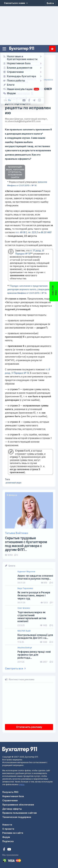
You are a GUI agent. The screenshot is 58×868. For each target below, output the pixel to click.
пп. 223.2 (33, 232)
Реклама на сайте (13, 833)
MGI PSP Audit (24, 631)
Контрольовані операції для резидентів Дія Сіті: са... (35, 636)
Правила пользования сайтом (19, 813)
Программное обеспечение (18, 805)
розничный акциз (13, 483)
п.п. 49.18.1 (21, 232)
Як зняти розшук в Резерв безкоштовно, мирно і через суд (34, 595)
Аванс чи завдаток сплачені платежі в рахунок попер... (35, 577)
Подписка (52, 49)
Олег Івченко (24, 608)
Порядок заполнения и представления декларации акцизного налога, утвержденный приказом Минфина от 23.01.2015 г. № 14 (30, 289)
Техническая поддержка (17, 817)
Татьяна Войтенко (17, 533)
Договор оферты (12, 809)
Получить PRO (10, 792)
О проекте (8, 829)
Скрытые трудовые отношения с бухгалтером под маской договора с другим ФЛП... (26, 544)
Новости (7, 825)
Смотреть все (15, 669)
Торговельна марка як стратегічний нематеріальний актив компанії (32, 617)
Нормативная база (13, 796)
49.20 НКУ (46, 232)
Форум (6, 837)
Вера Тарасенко (25, 588)
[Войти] (50, 3)
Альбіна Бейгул (25, 648)
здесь (22, 784)
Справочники (10, 800)
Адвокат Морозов (26, 572)
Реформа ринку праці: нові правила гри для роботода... (34, 655)
